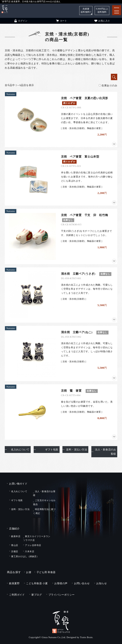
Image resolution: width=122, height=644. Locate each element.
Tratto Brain (86, 637)
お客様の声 (61, 583)
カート (61, 21)
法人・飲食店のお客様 (105, 452)
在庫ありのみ (108, 85)
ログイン (20, 21)
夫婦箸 (86, 10)
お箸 (29, 572)
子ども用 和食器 (46, 572)
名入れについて (20, 450)
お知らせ (102, 583)
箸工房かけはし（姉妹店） (25, 556)
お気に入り (102, 21)
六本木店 (30, 551)
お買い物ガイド (18, 484)
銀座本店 (16, 536)
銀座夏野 (14, 583)
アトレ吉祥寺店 (33, 545)
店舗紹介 (14, 529)
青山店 (15, 545)
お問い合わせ (82, 583)
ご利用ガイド (17, 595)
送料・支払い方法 (77, 450)
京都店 (15, 551)
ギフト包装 (52, 450)
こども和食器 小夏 (37, 583)
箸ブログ (37, 595)
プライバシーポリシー (62, 595)
